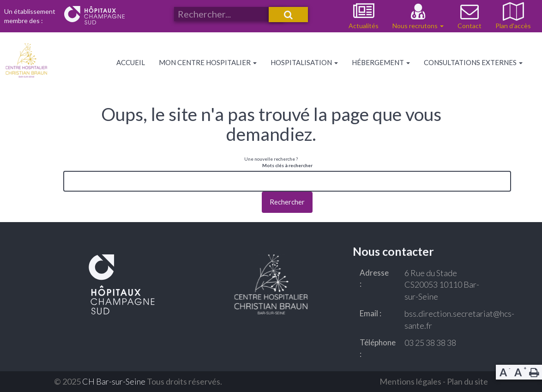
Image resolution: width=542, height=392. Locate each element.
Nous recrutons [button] (418, 26)
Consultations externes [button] (473, 62)
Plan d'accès (513, 26)
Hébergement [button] (381, 62)
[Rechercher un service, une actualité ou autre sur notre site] (229, 14)
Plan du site (467, 381)
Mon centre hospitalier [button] (208, 62)
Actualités (364, 26)
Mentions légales (410, 381)
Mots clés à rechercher (287, 165)
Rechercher (287, 202)
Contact (470, 26)
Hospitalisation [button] (304, 62)
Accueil (131, 62)
